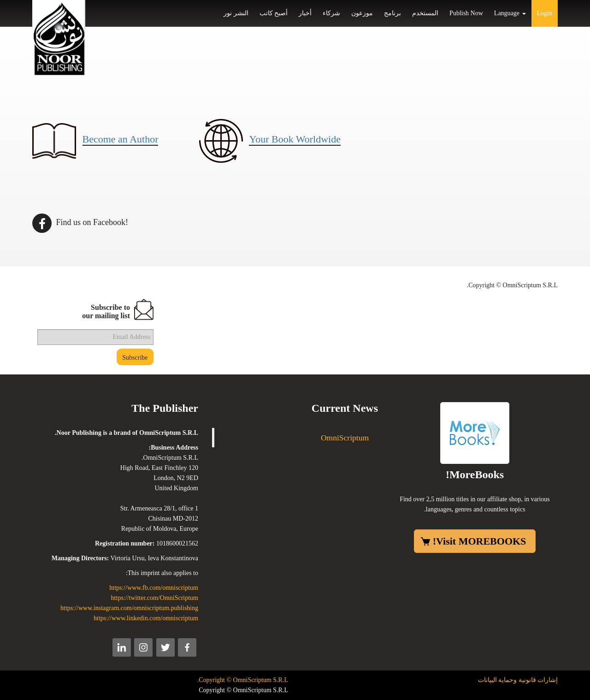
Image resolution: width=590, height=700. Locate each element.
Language (510, 13)
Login (545, 13)
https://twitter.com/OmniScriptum (155, 598)
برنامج (392, 13)
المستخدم (425, 13)
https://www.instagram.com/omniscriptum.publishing (129, 608)
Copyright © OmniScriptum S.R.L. (243, 680)
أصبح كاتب (274, 13)
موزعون (362, 13)
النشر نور (236, 13)
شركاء (331, 13)
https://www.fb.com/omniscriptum (154, 588)
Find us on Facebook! (80, 222)
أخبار (305, 13)
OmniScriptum (345, 438)
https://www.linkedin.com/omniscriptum (146, 618)
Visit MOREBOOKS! (480, 541)
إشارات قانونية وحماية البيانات (518, 680)
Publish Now (466, 13)
